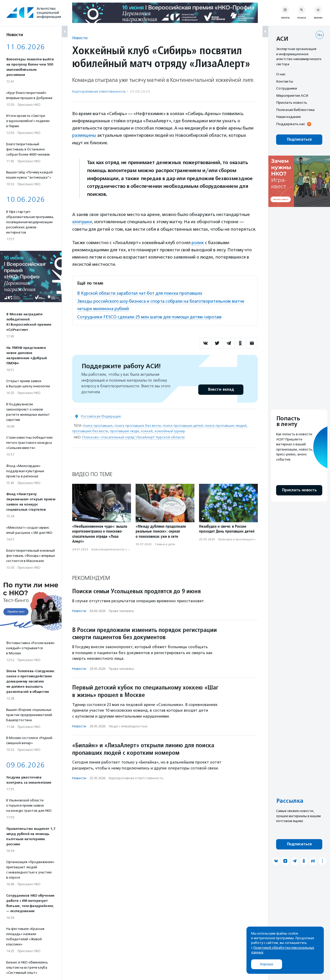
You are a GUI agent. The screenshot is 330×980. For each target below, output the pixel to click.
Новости (80, 38)
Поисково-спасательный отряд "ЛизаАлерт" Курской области (133, 436)
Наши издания (288, 117)
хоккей (147, 430)
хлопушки (82, 222)
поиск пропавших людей (226, 425)
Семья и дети (165, 543)
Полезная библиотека (295, 110)
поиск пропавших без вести (138, 425)
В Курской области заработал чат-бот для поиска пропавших (142, 293)
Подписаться (299, 139)
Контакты (285, 81)
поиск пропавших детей (183, 425)
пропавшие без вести (90, 430)
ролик (198, 242)
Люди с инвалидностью (128, 725)
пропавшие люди (124, 430)
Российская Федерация (101, 415)
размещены (85, 135)
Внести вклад (221, 388)
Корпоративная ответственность (99, 91)
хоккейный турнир (170, 430)
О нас (281, 74)
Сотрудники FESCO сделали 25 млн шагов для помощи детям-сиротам (151, 316)
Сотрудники (287, 88)
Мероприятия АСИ (292, 95)
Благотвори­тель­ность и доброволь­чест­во (124, 548)
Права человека (121, 610)
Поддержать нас (291, 124)
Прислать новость (292, 102)
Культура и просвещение (237, 538)
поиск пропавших (98, 425)
